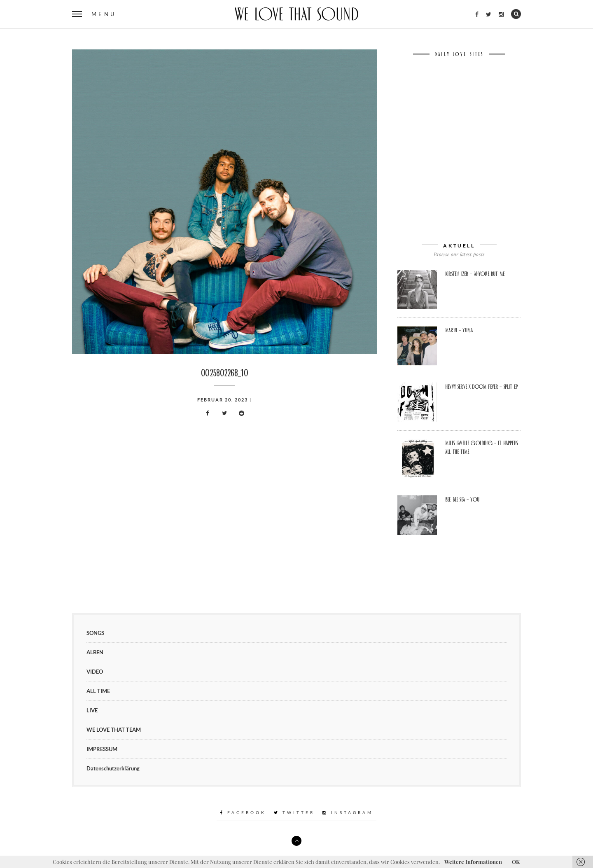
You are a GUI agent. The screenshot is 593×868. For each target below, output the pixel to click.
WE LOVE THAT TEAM (114, 730)
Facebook (243, 812)
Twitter (294, 812)
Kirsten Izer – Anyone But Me (475, 274)
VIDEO (95, 672)
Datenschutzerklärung (113, 768)
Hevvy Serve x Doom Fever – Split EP (481, 387)
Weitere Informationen (473, 862)
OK (516, 862)
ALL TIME (98, 691)
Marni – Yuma (459, 330)
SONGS (95, 633)
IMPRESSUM (102, 749)
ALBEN (95, 652)
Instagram (348, 812)
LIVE (92, 710)
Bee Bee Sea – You (462, 499)
